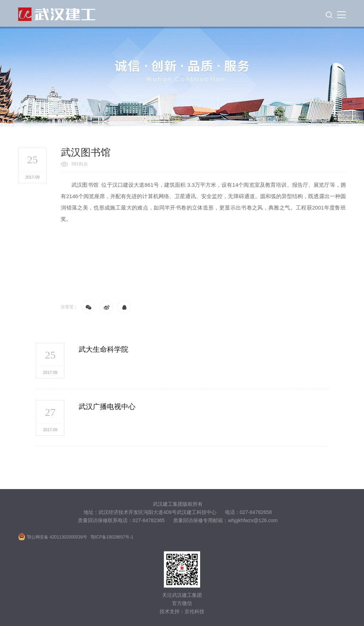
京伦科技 (194, 611)
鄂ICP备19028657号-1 (112, 537)
